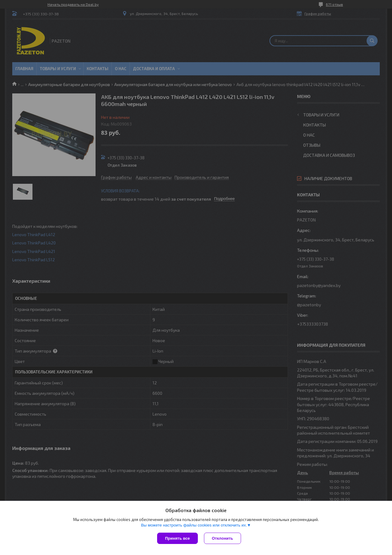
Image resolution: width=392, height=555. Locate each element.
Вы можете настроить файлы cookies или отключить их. (194, 525)
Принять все (177, 538)
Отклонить (222, 538)
